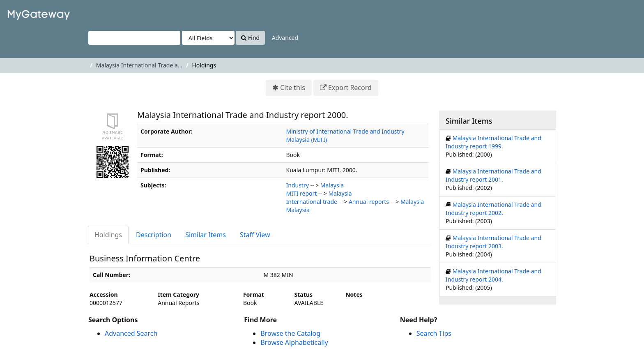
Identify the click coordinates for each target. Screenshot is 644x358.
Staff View (255, 235)
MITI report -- (304, 193)
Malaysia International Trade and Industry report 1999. (493, 142)
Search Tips (434, 333)
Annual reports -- (371, 202)
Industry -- (300, 185)
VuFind (26, 13)
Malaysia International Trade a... (139, 65)
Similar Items (206, 235)
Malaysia (332, 185)
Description (154, 235)
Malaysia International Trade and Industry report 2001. (493, 175)
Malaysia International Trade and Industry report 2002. (493, 209)
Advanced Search (131, 333)
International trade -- (314, 202)
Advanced (285, 38)
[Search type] (208, 38)
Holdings (108, 235)
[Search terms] (134, 38)
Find (250, 38)
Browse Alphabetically (294, 342)
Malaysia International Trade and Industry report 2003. (493, 242)
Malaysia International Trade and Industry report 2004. (493, 275)
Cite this (293, 88)
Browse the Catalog (290, 333)
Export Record (350, 88)
